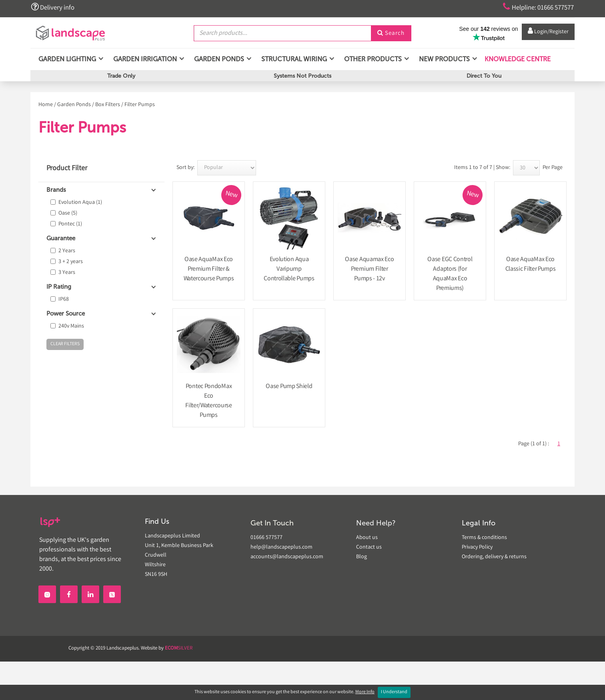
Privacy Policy (477, 547)
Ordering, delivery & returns (494, 557)
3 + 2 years (71, 262)
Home (46, 105)
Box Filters (108, 105)
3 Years (67, 273)
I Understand (394, 692)
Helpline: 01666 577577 (535, 7)
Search (391, 33)
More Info (365, 692)
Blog (362, 557)
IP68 (64, 300)
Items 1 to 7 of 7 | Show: (482, 168)
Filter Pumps (140, 105)
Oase (68, 213)
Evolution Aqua (80, 203)
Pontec (70, 224)
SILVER (179, 649)
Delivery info (54, 7)
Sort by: (185, 168)
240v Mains (71, 326)
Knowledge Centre (517, 60)
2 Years (67, 251)
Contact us (369, 547)
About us (367, 538)
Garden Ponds (74, 105)
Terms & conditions (484, 538)
